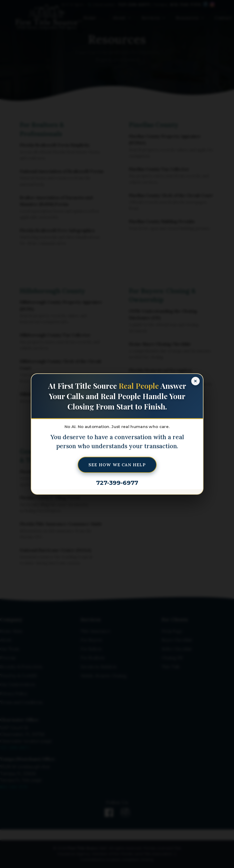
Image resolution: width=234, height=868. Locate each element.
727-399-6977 (117, 483)
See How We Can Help (117, 465)
